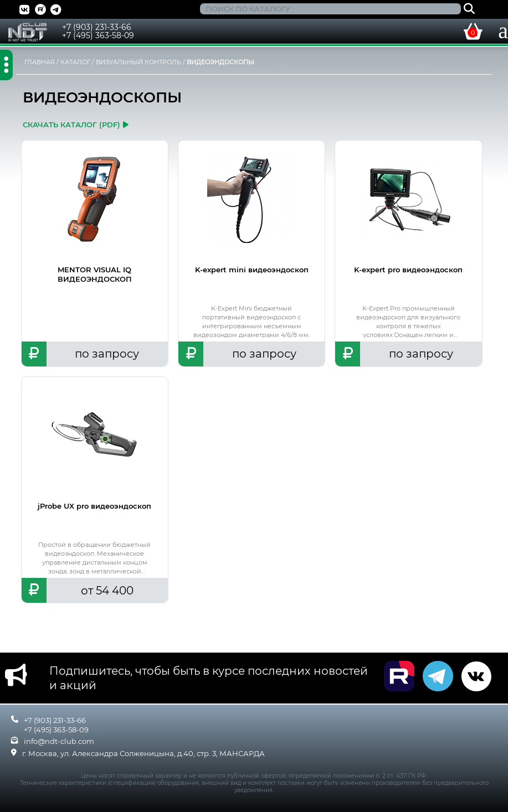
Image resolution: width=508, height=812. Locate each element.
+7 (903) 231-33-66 (97, 27)
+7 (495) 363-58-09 (98, 35)
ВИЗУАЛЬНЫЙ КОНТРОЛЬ (138, 62)
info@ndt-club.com (59, 741)
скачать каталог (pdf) (76, 125)
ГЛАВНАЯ (40, 62)
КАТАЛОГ (75, 62)
